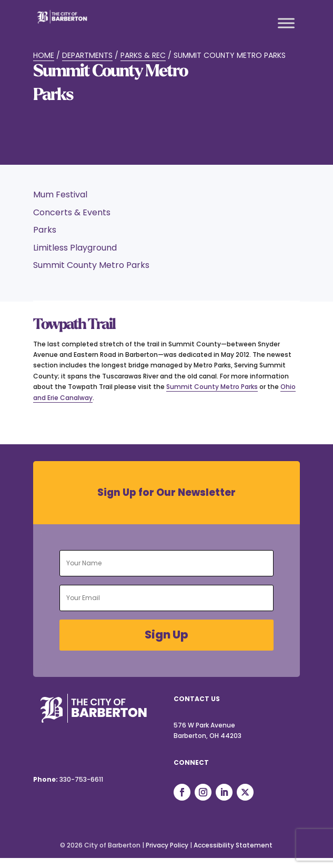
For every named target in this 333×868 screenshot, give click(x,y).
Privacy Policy (167, 845)
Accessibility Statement (233, 845)
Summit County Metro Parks (212, 387)
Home (44, 55)
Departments (87, 55)
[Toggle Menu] (286, 23)
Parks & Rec (143, 55)
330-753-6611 (81, 779)
